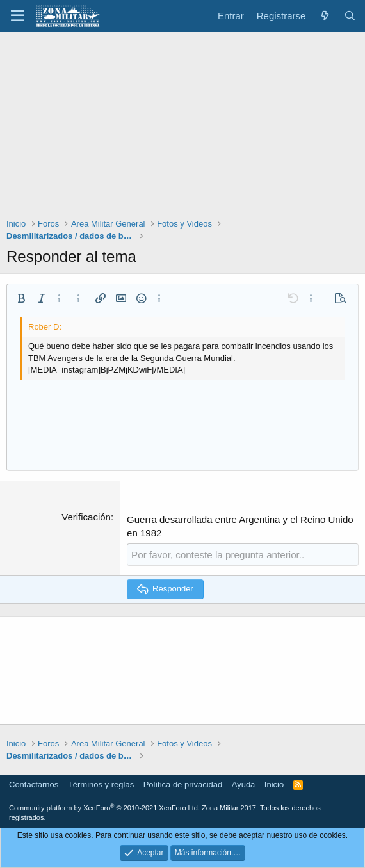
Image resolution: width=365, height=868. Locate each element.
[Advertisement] (182, 128)
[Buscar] (350, 16)
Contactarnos (34, 784)
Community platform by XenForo (104, 808)
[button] (18, 16)
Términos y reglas (101, 784)
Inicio (274, 784)
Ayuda (244, 784)
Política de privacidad (183, 784)
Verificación (86, 517)
